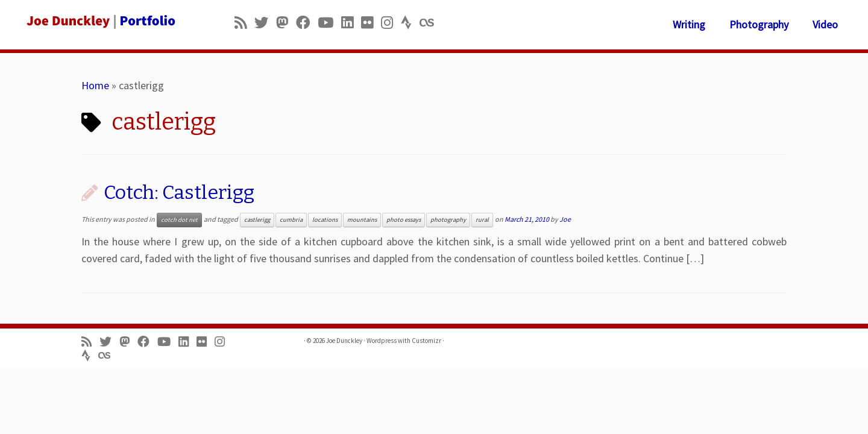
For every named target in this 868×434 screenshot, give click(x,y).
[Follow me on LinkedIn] (351, 23)
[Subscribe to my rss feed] (244, 23)
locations (325, 220)
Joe (565, 219)
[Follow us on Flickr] (371, 23)
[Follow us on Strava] (410, 23)
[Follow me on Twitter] (265, 23)
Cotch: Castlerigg (179, 192)
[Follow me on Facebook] (307, 23)
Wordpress (382, 341)
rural (482, 220)
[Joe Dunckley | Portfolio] (100, 21)
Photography (759, 24)
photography (448, 220)
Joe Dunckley (344, 341)
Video (825, 24)
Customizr (426, 341)
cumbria (291, 220)
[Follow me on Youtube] (329, 23)
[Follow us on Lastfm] (430, 23)
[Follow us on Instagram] (391, 23)
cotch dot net (179, 220)
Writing (689, 24)
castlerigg (257, 220)
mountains (362, 220)
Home (95, 85)
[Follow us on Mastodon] (286, 23)
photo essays (404, 220)
